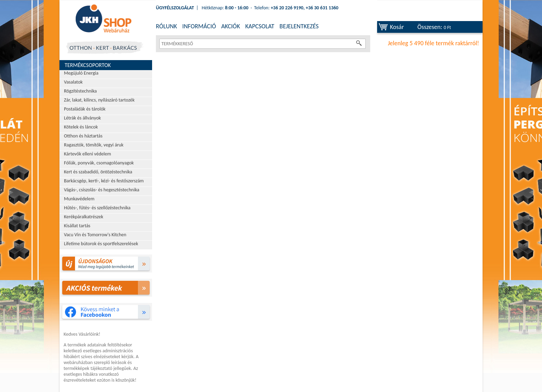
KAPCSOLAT (260, 26)
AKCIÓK (231, 26)
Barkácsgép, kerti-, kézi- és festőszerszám (104, 181)
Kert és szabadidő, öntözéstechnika (98, 172)
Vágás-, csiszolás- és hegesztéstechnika (102, 190)
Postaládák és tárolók (85, 109)
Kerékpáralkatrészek (84, 217)
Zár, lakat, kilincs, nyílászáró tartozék (99, 100)
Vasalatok (73, 82)
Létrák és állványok (82, 118)
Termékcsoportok (88, 65)
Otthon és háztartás (83, 136)
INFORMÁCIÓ (199, 26)
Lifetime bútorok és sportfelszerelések (101, 244)
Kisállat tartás (77, 226)
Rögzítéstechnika (80, 91)
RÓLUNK (166, 26)
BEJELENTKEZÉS (299, 26)
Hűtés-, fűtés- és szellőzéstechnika (97, 208)
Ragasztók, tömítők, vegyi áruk (94, 145)
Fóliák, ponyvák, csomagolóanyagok (99, 163)
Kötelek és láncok (81, 127)
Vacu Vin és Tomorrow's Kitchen (95, 235)
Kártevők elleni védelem (87, 154)
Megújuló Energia (81, 73)
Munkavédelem (79, 199)
